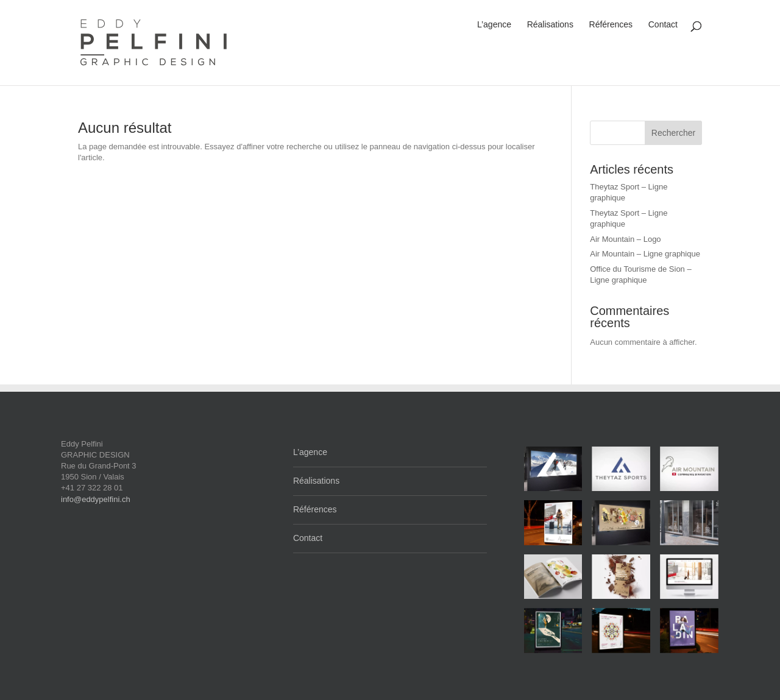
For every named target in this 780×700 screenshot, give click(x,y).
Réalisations (550, 24)
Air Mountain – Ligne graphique (645, 254)
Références (611, 24)
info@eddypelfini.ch (96, 499)
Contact (663, 24)
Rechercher (673, 133)
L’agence (494, 24)
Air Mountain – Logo (625, 239)
